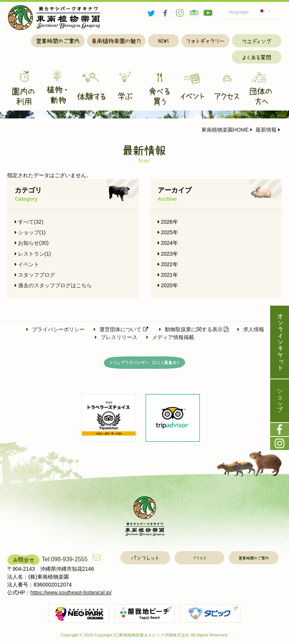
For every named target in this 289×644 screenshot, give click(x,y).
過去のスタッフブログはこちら (53, 285)
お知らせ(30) (32, 243)
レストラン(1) (33, 254)
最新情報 (263, 130)
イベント (27, 264)
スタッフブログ (35, 275)
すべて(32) (29, 222)
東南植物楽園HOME (225, 130)
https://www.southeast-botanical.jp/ (71, 592)
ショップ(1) (30, 232)
